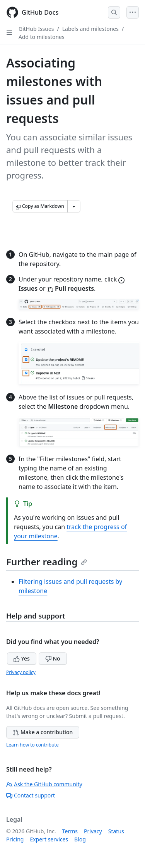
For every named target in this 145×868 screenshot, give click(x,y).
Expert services (49, 839)
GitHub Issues (36, 29)
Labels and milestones (90, 29)
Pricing (15, 839)
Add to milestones (42, 37)
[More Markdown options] (74, 206)
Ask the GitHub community (44, 784)
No (53, 658)
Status (116, 831)
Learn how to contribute (32, 745)
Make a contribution (43, 732)
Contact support (31, 795)
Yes (22, 658)
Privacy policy (21, 672)
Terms (70, 831)
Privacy (93, 831)
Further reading (47, 562)
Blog (80, 839)
